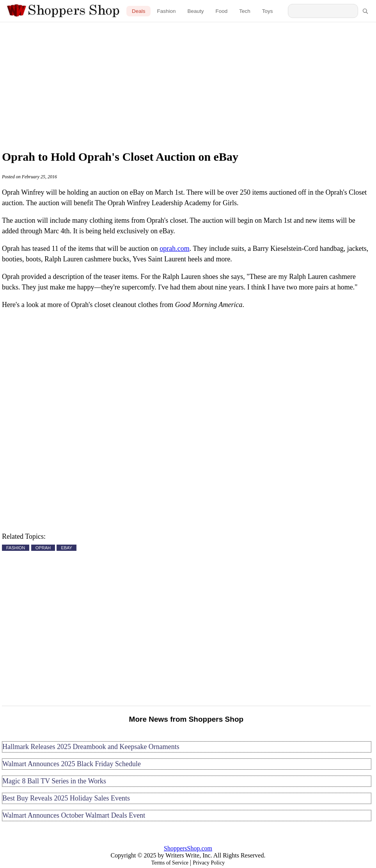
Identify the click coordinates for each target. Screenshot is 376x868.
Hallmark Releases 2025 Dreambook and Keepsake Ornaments (91, 747)
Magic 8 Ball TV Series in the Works (54, 781)
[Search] (365, 11)
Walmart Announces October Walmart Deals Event (74, 815)
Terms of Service (170, 863)
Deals (139, 11)
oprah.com (174, 249)
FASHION (16, 548)
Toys (268, 11)
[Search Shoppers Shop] (323, 11)
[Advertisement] (188, 84)
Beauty (195, 11)
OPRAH (43, 548)
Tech (245, 11)
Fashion (166, 11)
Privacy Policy (209, 863)
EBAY (67, 548)
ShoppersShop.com (188, 848)
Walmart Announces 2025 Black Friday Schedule (72, 764)
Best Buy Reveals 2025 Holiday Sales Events (66, 798)
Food (222, 11)
